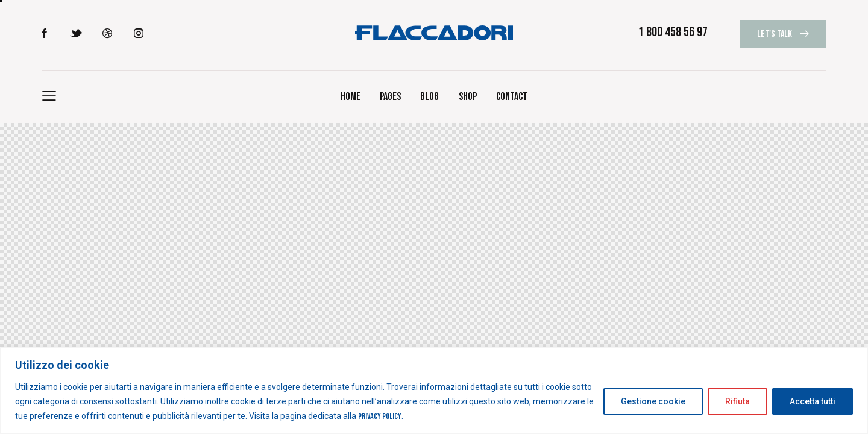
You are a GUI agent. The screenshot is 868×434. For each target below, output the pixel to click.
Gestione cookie (653, 401)
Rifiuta (737, 401)
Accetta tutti (813, 401)
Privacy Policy (380, 416)
